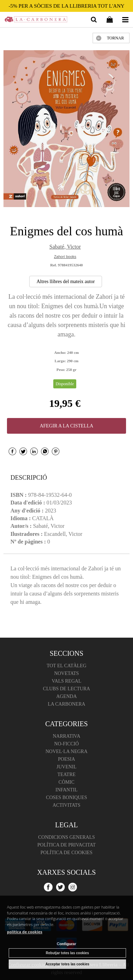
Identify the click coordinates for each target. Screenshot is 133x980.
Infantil (66, 790)
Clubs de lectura (66, 689)
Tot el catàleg (66, 666)
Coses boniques (66, 797)
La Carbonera (66, 704)
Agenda (66, 696)
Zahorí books (65, 257)
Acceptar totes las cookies (67, 964)
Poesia (66, 759)
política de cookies (25, 932)
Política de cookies (66, 853)
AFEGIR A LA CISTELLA (66, 426)
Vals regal (67, 681)
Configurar (66, 944)
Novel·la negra (67, 751)
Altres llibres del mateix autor (66, 282)
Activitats (66, 805)
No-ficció (67, 744)
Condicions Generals (67, 837)
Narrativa (66, 736)
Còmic (66, 782)
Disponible (65, 384)
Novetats (66, 673)
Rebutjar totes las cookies (68, 953)
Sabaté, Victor (65, 247)
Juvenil (66, 767)
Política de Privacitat (66, 845)
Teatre (66, 774)
